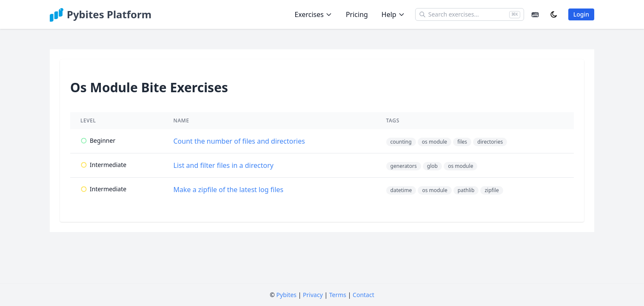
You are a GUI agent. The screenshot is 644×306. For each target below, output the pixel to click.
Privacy (313, 295)
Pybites (287, 295)
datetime (401, 190)
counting (401, 142)
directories (490, 142)
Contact (363, 295)
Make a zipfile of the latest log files (229, 190)
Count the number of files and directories (239, 141)
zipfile (492, 190)
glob (432, 166)
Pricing (357, 14)
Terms (338, 295)
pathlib (466, 190)
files (462, 142)
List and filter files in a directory (224, 165)
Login (581, 14)
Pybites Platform (109, 14)
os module (435, 142)
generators (404, 166)
